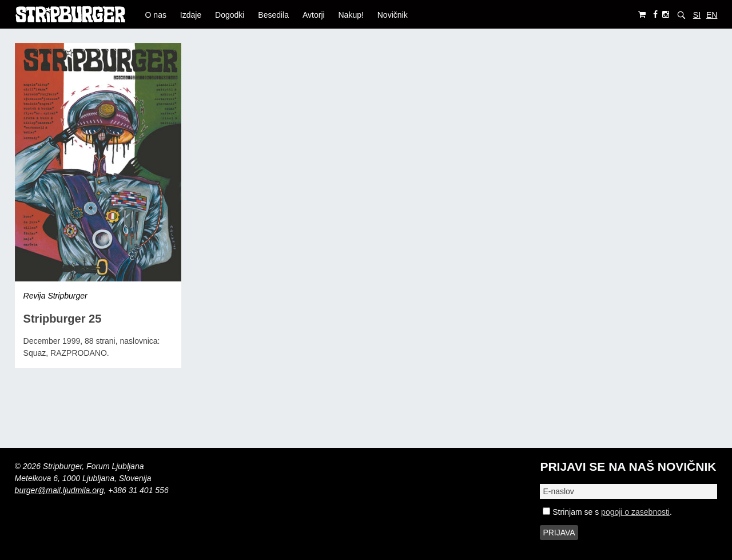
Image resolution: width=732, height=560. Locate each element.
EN (712, 15)
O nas (156, 15)
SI (697, 15)
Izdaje (191, 15)
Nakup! (351, 15)
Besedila (273, 15)
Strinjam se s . (607, 512)
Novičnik (393, 15)
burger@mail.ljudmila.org (59, 490)
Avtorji (314, 15)
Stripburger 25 (63, 319)
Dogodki (230, 15)
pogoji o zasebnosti (635, 512)
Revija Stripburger (55, 296)
